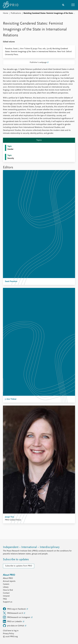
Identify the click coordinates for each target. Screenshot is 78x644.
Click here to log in (11, 631)
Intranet (6, 596)
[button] (73, 5)
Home (6, 13)
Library (6, 587)
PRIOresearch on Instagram (17, 617)
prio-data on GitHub (14, 626)
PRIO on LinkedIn (13, 621)
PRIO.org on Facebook (15, 609)
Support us (8, 602)
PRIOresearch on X (13, 613)
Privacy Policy (8, 634)
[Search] (63, 5)
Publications (16, 13)
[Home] (11, 5)
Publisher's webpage (38, 62)
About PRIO (8, 578)
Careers (6, 584)
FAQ (5, 599)
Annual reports (9, 581)
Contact (6, 593)
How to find (8, 590)
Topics (39, 140)
